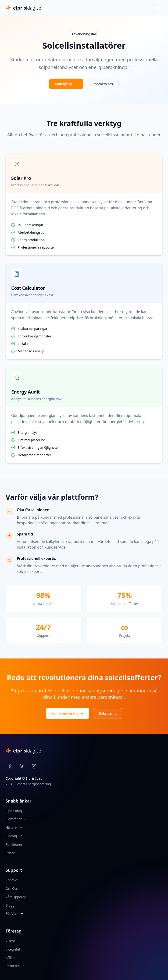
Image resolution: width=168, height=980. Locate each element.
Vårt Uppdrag (16, 897)
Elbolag (11, 836)
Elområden (14, 819)
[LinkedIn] (22, 766)
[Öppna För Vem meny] (22, 914)
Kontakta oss (103, 84)
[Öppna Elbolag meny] (21, 836)
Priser (10, 853)
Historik (12, 827)
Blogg (10, 905)
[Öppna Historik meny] (21, 828)
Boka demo (108, 713)
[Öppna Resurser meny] (23, 966)
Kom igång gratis (68, 713)
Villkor (10, 941)
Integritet (13, 949)
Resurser (12, 966)
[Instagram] (34, 766)
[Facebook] (10, 766)
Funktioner (14, 844)
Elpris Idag (14, 811)
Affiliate (11, 958)
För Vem (12, 913)
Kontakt (12, 880)
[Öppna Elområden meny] (26, 819)
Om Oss (12, 888)
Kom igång (66, 84)
